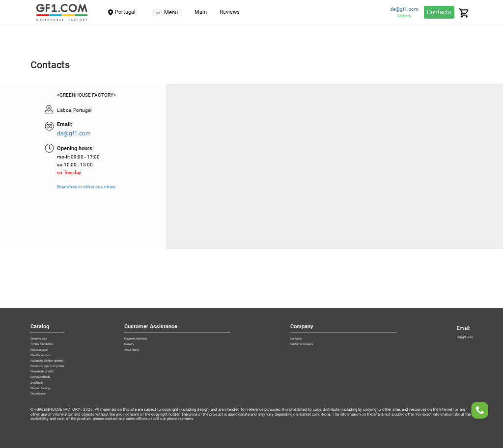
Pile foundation (47, 315)
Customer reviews (313, 305)
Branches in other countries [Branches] (86, 187)
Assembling (158, 315)
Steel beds (42, 373)
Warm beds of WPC (51, 354)
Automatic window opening (61, 335)
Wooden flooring (49, 383)
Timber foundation (51, 305)
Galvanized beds (48, 364)
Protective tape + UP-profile (59, 344)
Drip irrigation (45, 393)
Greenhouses (45, 295)
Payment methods (165, 295)
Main (210, 13)
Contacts (439, 12)
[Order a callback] (480, 412)
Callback (404, 16)
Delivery (153, 305)
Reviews (239, 13)
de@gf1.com (404, 9)
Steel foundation (48, 325)
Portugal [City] (125, 12)
